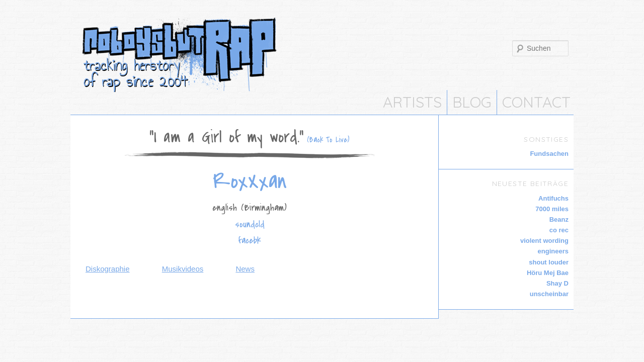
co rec (559, 230)
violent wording (544, 241)
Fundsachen (549, 154)
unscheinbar (549, 294)
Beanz (559, 219)
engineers (553, 251)
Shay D (557, 283)
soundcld (250, 224)
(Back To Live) (327, 140)
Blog (472, 102)
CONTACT (536, 102)
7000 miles (552, 209)
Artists (412, 102)
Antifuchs (553, 198)
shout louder (549, 262)
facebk (250, 241)
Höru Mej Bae (548, 273)
